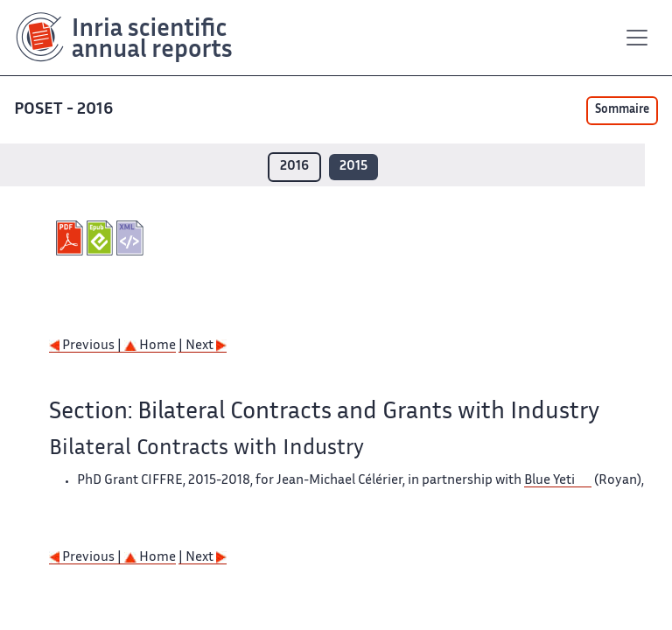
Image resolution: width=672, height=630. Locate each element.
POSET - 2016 (63, 110)
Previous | (87, 346)
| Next (203, 346)
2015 (353, 167)
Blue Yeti (549, 481)
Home (150, 346)
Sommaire (622, 110)
